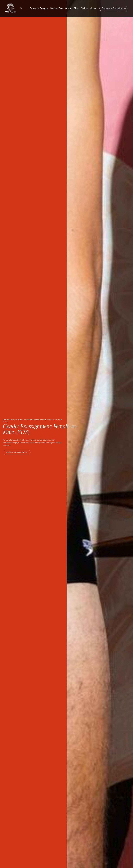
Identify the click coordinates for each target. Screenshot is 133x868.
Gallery (84, 9)
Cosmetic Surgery (39, 9)
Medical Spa (57, 9)
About (68, 9)
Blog (76, 9)
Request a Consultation (114, 9)
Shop (93, 9)
